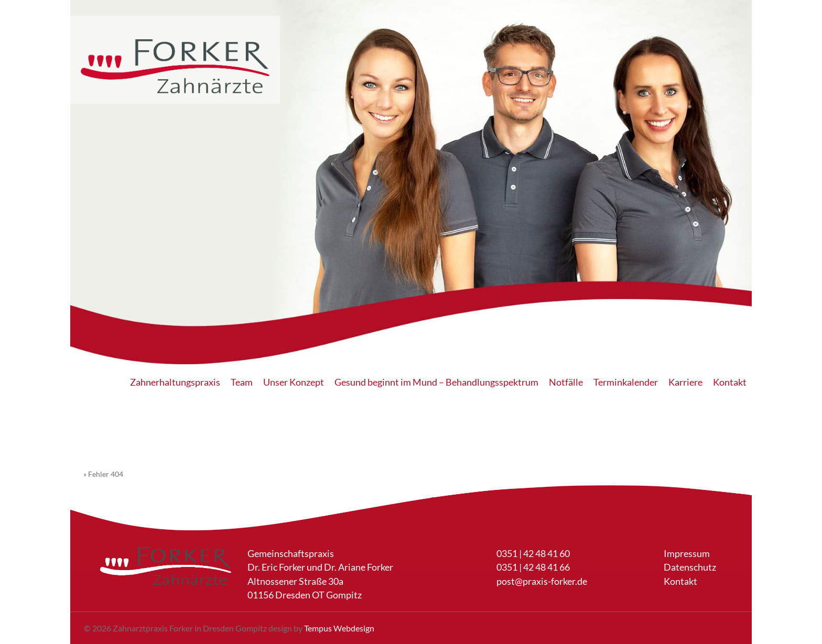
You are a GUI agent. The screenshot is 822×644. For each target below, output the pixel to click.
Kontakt (730, 382)
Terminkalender (626, 382)
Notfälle (566, 382)
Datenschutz (690, 567)
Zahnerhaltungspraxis (175, 382)
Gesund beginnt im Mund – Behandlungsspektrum (436, 382)
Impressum (687, 554)
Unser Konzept (294, 382)
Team (242, 382)
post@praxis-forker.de (542, 581)
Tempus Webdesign (339, 628)
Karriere (685, 382)
